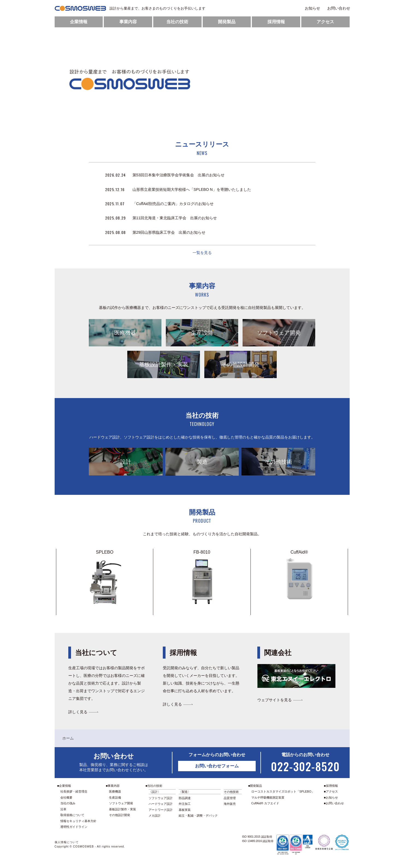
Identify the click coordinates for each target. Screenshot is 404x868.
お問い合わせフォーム (217, 766)
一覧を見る (202, 253)
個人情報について (67, 842)
